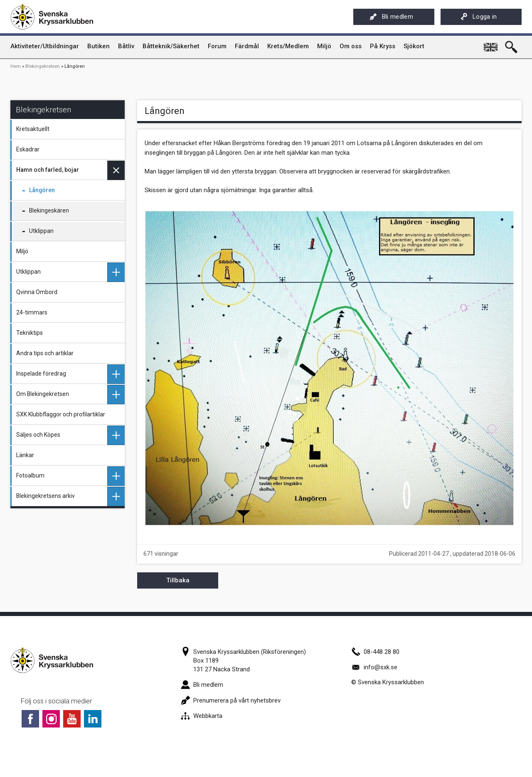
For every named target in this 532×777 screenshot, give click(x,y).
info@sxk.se (374, 667)
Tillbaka (178, 580)
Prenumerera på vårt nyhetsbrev (231, 700)
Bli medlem (391, 17)
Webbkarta (202, 716)
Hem (16, 66)
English (491, 44)
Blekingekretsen (43, 66)
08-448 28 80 (375, 652)
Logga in (479, 17)
